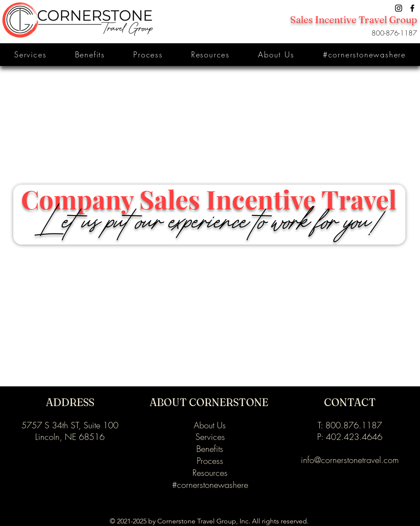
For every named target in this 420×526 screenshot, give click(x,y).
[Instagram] (399, 8)
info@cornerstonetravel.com (350, 460)
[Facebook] (412, 8)
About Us (210, 425)
